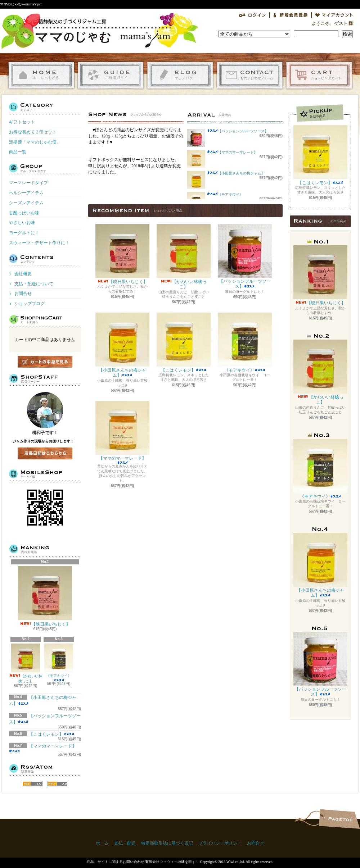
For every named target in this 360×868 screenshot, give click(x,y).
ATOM (58, 784)
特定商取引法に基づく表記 (167, 843)
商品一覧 (18, 152)
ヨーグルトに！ (24, 233)
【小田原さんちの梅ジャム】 (241, 173)
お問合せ (250, 75)
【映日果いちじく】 (45, 596)
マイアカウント (334, 15)
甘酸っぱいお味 (24, 213)
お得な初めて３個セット (33, 132)
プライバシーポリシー (220, 843)
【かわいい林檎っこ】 (26, 663)
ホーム (41, 75)
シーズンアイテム (26, 203)
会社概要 (23, 274)
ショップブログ (180, 75)
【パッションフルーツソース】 (243, 131)
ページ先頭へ (339, 819)
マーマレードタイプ (28, 183)
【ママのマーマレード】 (238, 152)
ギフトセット (22, 122)
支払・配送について (111, 75)
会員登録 (291, 15)
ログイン (252, 15)
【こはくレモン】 (51, 734)
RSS (32, 784)
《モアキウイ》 (59, 663)
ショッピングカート (319, 75)
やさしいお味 (22, 223)
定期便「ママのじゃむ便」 (35, 142)
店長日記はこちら (45, 453)
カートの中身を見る (45, 362)
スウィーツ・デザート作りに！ (39, 243)
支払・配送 (125, 843)
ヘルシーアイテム (26, 193)
